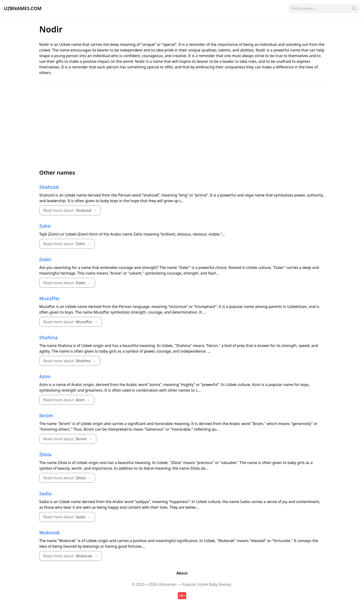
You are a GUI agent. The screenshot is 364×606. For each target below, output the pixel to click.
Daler (45, 259)
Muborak (50, 533)
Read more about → (70, 210)
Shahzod (49, 187)
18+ (182, 596)
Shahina (48, 337)
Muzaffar (50, 298)
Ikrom (46, 415)
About (182, 573)
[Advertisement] (182, 126)
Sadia (45, 494)
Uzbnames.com (23, 8)
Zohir (45, 226)
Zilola (45, 454)
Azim (45, 376)
